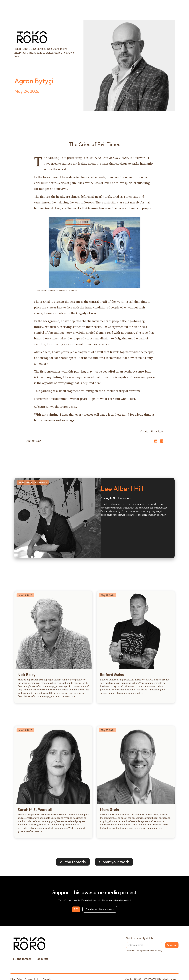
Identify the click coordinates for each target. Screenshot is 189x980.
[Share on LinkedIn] (155, 441)
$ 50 (76, 909)
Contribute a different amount (100, 909)
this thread (33, 441)
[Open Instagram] (162, 442)
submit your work (114, 862)
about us (43, 959)
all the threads (73, 862)
